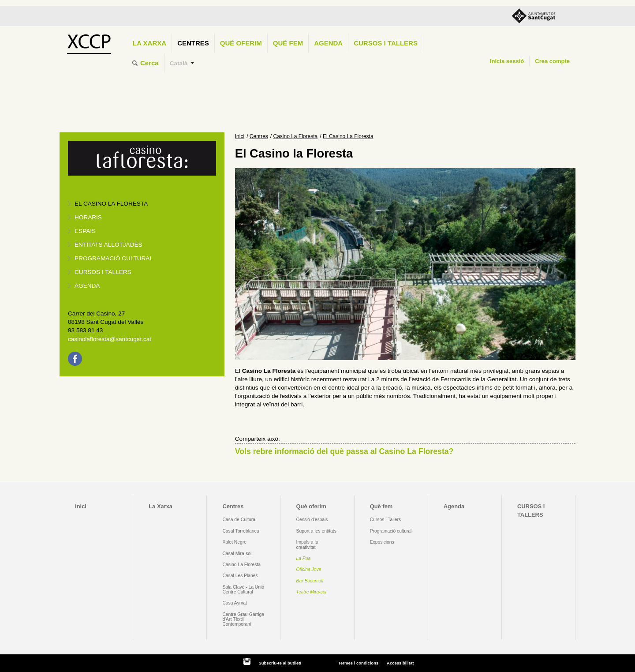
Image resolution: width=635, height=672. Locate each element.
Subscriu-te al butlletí (280, 663)
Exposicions (382, 542)
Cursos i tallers (103, 272)
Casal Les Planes (240, 576)
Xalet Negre (234, 542)
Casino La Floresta (296, 136)
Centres (193, 43)
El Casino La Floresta (111, 204)
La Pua (304, 558)
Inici (240, 136)
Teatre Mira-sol (312, 592)
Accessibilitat (400, 663)
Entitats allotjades (108, 245)
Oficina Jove (309, 569)
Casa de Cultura (239, 520)
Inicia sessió (507, 61)
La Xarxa (149, 43)
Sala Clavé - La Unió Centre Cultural (243, 589)
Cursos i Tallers (385, 520)
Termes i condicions (358, 663)
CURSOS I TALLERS (386, 43)
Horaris (88, 217)
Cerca (149, 63)
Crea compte (552, 61)
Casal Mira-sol (237, 554)
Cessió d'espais (312, 520)
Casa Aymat (235, 603)
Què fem (288, 43)
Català (179, 63)
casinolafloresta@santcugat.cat (110, 339)
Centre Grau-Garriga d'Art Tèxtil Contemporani (243, 619)
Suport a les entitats (316, 531)
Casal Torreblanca (241, 531)
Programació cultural (114, 258)
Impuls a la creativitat (307, 544)
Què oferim (241, 43)
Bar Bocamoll (310, 581)
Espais (85, 231)
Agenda (328, 43)
